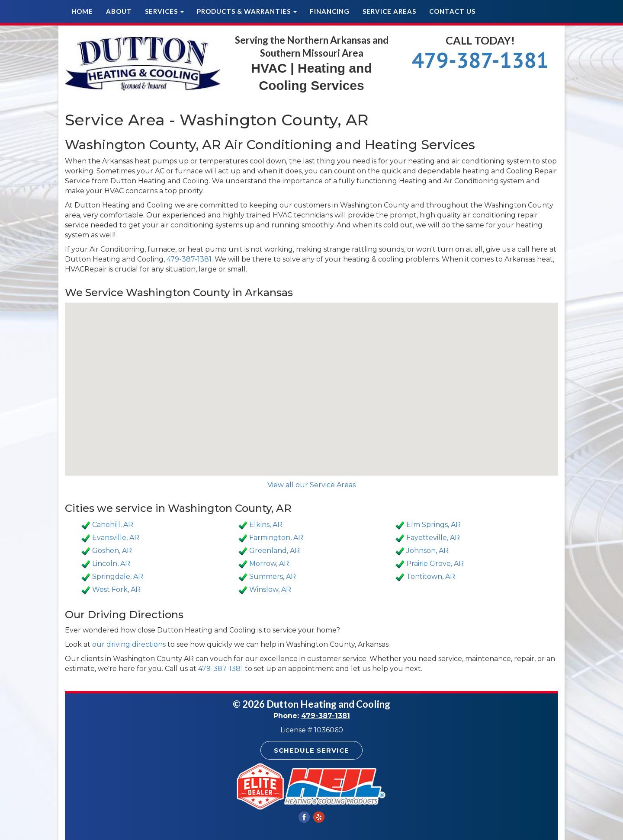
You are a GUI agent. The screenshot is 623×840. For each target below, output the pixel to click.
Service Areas (389, 11)
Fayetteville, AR (433, 538)
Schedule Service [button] (311, 750)
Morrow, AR (269, 564)
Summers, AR (273, 577)
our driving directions (129, 644)
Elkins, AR (266, 525)
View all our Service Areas (311, 485)
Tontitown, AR (431, 577)
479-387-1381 (480, 60)
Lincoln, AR (111, 564)
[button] (311, 381)
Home (82, 11)
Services (164, 11)
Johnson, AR (427, 551)
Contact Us (452, 11)
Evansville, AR (116, 538)
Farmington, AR (276, 538)
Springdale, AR (118, 577)
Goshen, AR (112, 551)
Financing (330, 11)
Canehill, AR (113, 525)
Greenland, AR (275, 551)
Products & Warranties (247, 11)
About (119, 11)
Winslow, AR (270, 589)
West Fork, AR (116, 589)
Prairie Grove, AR (435, 564)
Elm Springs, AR (434, 525)
